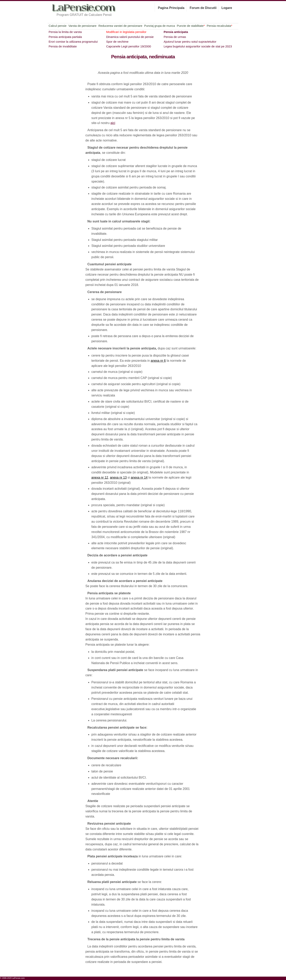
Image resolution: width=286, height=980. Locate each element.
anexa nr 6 (158, 361)
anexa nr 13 (118, 478)
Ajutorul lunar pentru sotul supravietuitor (190, 42)
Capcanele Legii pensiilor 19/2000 (129, 46)
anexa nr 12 (100, 478)
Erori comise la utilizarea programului (73, 42)
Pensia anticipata (176, 32)
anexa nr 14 (139, 478)
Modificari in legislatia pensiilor (126, 32)
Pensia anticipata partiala (65, 37)
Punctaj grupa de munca (159, 26)
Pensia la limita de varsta (65, 32)
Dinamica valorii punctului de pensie (130, 37)
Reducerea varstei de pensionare (120, 26)
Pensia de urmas (175, 37)
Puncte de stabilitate (191, 26)
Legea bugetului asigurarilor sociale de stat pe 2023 (198, 46)
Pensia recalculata (219, 26)
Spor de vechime (117, 42)
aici (113, 123)
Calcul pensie (58, 26)
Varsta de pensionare (82, 26)
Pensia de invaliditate (63, 46)
